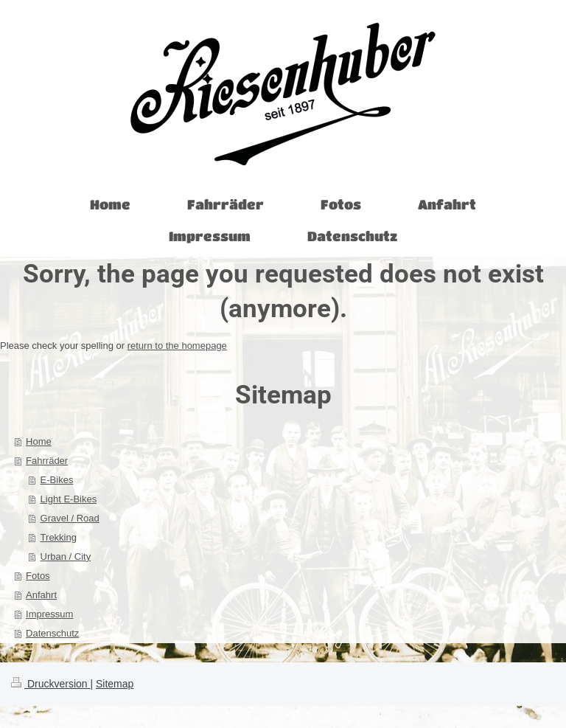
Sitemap (115, 684)
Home (39, 441)
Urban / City (66, 557)
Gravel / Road (70, 518)
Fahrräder (47, 461)
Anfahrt (41, 595)
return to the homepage (177, 346)
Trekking (59, 537)
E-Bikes (57, 480)
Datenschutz (52, 633)
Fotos (38, 576)
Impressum (49, 614)
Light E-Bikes (69, 499)
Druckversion (50, 684)
